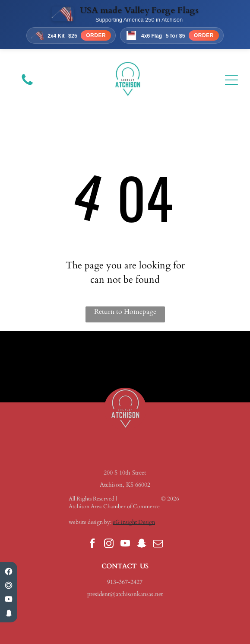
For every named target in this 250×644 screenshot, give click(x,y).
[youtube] (125, 545)
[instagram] (109, 545)
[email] (158, 545)
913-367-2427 (125, 582)
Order (96, 35)
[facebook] (92, 545)
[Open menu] (231, 80)
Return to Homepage (125, 312)
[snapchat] (141, 545)
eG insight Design (134, 522)
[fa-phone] (27, 85)
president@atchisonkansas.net (125, 594)
